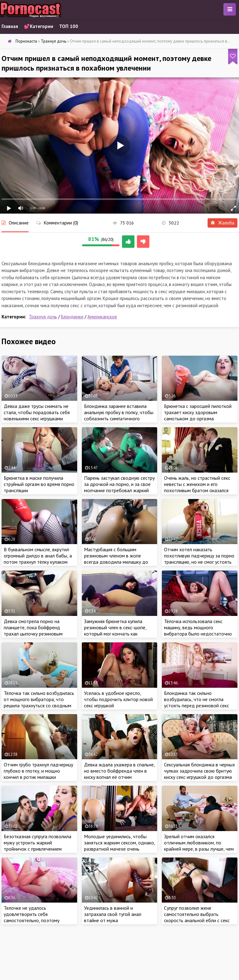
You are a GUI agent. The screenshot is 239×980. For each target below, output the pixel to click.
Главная (10, 26)
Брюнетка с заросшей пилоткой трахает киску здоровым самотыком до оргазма (198, 412)
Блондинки (72, 317)
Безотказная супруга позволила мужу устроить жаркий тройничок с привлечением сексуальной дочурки (37, 846)
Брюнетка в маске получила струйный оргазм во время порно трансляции (39, 484)
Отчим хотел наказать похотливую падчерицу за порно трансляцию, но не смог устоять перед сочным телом (199, 559)
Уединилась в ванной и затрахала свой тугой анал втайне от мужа (113, 914)
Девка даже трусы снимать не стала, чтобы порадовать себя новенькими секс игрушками (37, 412)
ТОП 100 (69, 26)
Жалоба (223, 223)
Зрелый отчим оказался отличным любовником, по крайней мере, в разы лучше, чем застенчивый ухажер (199, 846)
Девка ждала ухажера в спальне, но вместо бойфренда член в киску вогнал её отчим (119, 771)
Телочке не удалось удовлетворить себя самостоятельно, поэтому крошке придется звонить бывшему (32, 920)
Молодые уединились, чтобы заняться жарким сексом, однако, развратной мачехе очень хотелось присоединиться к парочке (119, 849)
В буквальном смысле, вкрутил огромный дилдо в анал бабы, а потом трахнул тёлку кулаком (38, 556)
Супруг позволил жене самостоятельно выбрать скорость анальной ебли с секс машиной (197, 917)
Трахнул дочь (43, 317)
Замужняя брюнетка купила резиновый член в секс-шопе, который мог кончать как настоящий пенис (115, 631)
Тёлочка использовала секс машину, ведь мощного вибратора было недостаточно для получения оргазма (198, 631)
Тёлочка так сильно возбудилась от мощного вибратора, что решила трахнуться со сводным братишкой (39, 702)
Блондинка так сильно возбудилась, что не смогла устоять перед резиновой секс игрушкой (197, 702)
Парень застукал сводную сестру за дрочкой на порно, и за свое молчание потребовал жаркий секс (119, 487)
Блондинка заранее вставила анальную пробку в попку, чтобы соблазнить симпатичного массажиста (119, 415)
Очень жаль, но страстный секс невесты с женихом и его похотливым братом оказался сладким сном (197, 487)
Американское (102, 317)
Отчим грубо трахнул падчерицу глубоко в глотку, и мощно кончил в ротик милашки (38, 771)
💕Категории (39, 26)
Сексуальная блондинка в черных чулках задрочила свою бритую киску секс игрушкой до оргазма (199, 771)
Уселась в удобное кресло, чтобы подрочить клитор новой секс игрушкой (118, 699)
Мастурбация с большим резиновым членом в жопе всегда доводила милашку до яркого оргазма (116, 559)
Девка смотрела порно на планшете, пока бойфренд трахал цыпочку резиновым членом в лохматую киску (33, 631)
